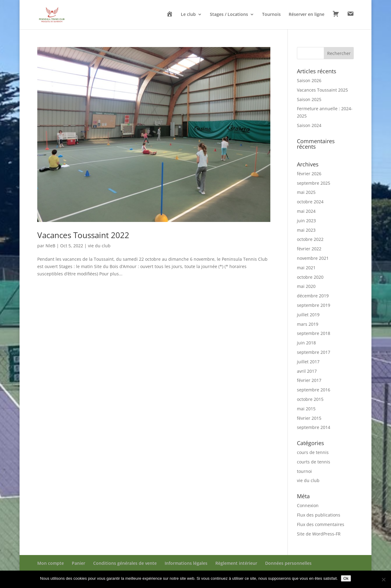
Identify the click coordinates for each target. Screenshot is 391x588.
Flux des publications (319, 515)
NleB (50, 246)
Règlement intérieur (236, 563)
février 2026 (309, 174)
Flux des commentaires (321, 524)
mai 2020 (306, 286)
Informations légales (186, 563)
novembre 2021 (313, 258)
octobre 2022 (310, 239)
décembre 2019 (313, 296)
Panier (79, 563)
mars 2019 (308, 324)
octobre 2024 (310, 202)
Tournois (271, 15)
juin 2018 (306, 343)
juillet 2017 (308, 362)
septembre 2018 (314, 333)
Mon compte (51, 563)
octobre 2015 (310, 399)
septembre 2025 (314, 183)
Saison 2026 (309, 80)
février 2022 (309, 249)
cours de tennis (313, 452)
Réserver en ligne (307, 15)
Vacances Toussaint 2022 (83, 235)
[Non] (383, 579)
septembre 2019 (314, 305)
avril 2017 (307, 371)
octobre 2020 (310, 277)
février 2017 (309, 380)
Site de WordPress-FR (319, 534)
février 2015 (309, 418)
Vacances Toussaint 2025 (322, 90)
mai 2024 (306, 211)
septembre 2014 (314, 427)
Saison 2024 (309, 125)
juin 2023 (306, 221)
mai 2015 (306, 409)
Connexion (308, 505)
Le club (188, 15)
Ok (346, 578)
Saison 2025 (309, 99)
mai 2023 (306, 230)
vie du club (99, 246)
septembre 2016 (314, 390)
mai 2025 (306, 192)
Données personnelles (288, 563)
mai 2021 (306, 268)
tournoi (304, 471)
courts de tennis (314, 462)
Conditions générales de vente (125, 563)
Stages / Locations (229, 15)
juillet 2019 (308, 315)
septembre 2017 (314, 352)
